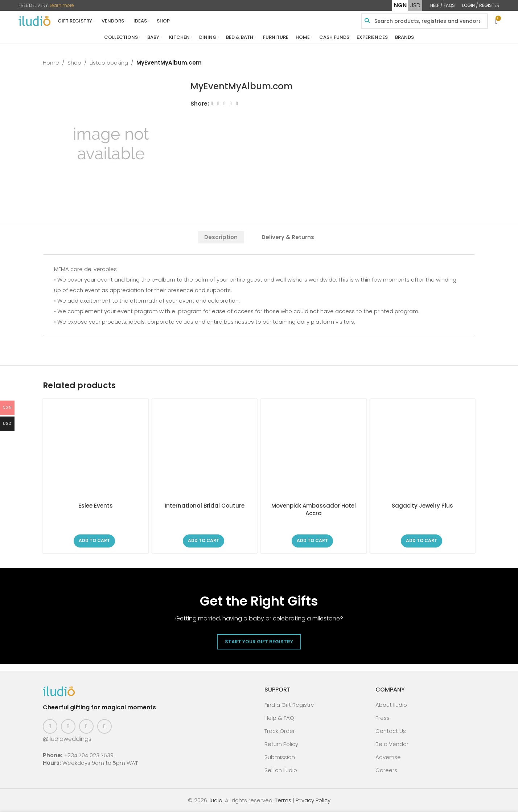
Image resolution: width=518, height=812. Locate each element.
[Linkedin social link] (231, 104)
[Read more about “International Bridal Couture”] (203, 541)
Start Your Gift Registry (259, 642)
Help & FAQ (279, 718)
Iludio (215, 800)
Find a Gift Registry (289, 705)
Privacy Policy (313, 800)
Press (383, 718)
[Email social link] (225, 104)
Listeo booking (109, 63)
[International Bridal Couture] (205, 452)
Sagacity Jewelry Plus (422, 506)
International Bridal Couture (205, 506)
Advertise (388, 757)
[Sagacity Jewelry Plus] (423, 452)
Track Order (280, 731)
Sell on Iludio (281, 770)
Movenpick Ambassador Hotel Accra (314, 509)
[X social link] (218, 104)
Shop (74, 63)
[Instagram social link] (68, 726)
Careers (386, 770)
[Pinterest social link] (86, 726)
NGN (400, 5)
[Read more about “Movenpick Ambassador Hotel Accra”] (312, 541)
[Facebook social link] (212, 104)
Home (51, 63)
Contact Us (391, 731)
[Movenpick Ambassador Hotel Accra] (314, 452)
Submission (280, 757)
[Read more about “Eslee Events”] (94, 541)
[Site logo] (34, 20)
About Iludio (391, 705)
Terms (283, 800)
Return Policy (281, 744)
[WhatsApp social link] (237, 104)
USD (415, 5)
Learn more (62, 5)
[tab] (221, 237)
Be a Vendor (392, 744)
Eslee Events (96, 506)
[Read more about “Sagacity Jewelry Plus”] (422, 541)
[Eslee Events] (96, 452)
